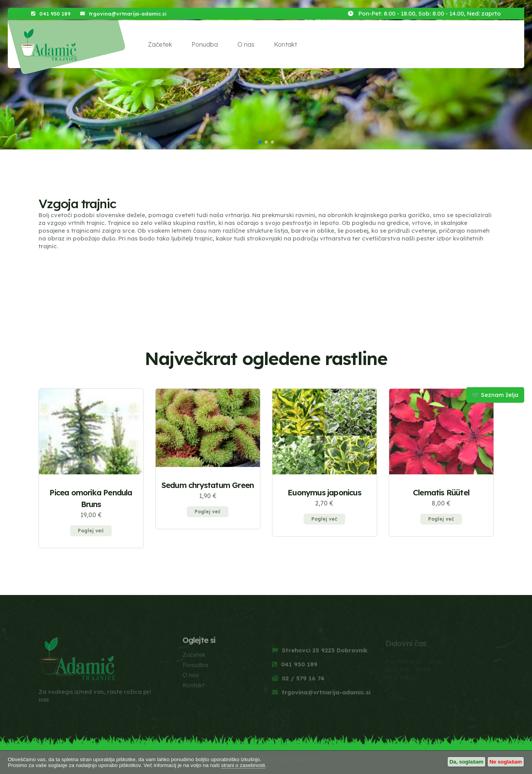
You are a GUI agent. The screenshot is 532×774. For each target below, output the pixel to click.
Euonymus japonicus (324, 492)
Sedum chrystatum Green (208, 485)
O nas (246, 44)
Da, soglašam (466, 762)
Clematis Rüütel (441, 492)
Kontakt (285, 44)
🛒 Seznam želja (495, 395)
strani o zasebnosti (243, 765)
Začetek (160, 44)
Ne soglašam (506, 762)
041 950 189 (55, 14)
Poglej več (91, 531)
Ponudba (205, 44)
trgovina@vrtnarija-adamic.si (128, 14)
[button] (260, 142)
